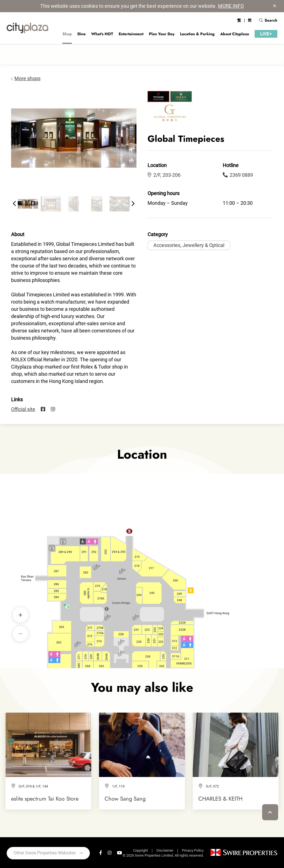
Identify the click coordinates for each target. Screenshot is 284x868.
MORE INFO (231, 6)
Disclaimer (165, 850)
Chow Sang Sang (125, 799)
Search (268, 20)
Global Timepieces (142, 562)
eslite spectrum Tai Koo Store (45, 799)
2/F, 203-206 (164, 175)
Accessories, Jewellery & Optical (189, 245)
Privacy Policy (193, 850)
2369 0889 (238, 175)
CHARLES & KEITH (220, 799)
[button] (14, 204)
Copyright (140, 850)
